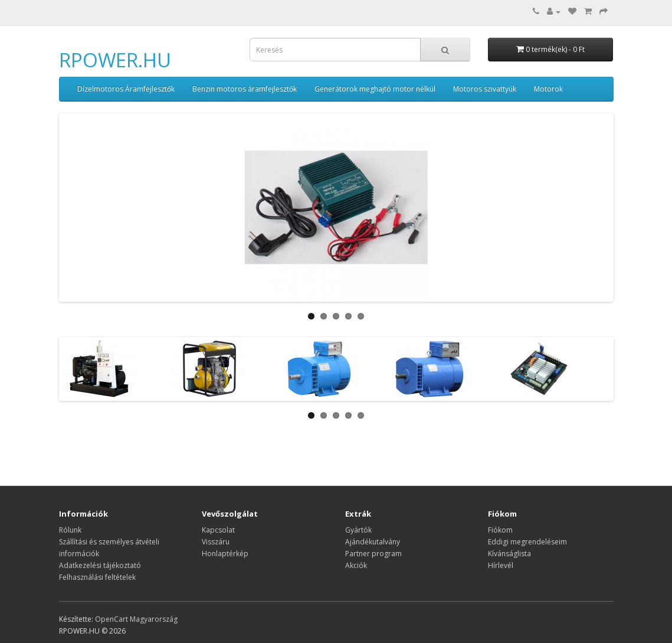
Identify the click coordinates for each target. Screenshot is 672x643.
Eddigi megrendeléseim (527, 542)
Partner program (373, 554)
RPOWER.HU (115, 60)
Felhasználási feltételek (97, 577)
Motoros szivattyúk (485, 89)
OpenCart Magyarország (136, 619)
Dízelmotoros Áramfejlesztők (126, 89)
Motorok (548, 89)
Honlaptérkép (225, 554)
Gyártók (358, 530)
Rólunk (70, 530)
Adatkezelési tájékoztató (100, 565)
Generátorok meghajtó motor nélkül (375, 89)
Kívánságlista (509, 554)
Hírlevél (501, 565)
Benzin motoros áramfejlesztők (245, 89)
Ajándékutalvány (373, 542)
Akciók (356, 565)
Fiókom (500, 530)
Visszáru (216, 542)
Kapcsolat (218, 530)
